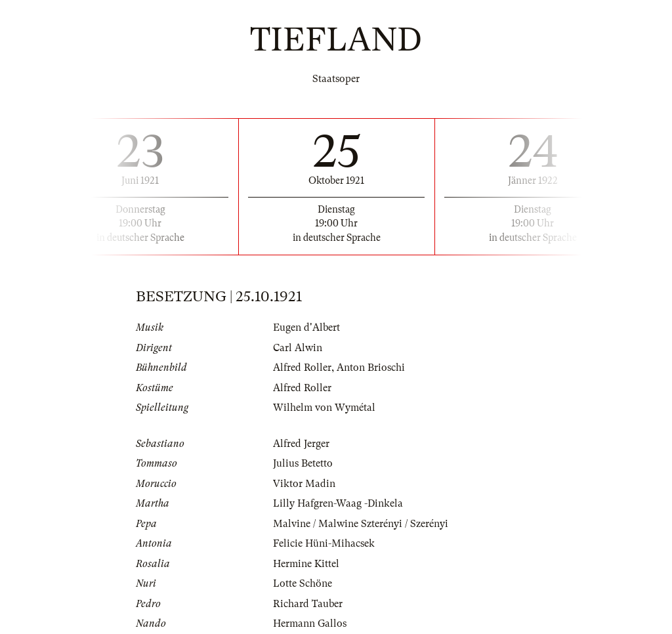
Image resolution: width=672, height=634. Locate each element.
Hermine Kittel (306, 564)
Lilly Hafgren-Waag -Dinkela (338, 503)
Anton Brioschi (371, 368)
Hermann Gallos (310, 623)
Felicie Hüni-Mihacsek (324, 543)
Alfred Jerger (301, 444)
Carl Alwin (298, 348)
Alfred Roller (302, 368)
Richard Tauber (308, 604)
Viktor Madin (304, 484)
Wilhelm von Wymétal (324, 408)
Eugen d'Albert (306, 328)
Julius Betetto (303, 463)
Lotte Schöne (303, 583)
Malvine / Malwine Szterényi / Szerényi (361, 524)
